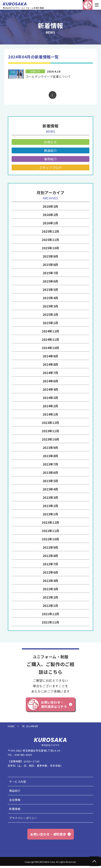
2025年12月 (50, 231)
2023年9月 (50, 448)
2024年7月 (50, 373)
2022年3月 (50, 589)
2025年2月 (50, 314)
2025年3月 (50, 306)
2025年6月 (50, 281)
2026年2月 (50, 215)
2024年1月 (50, 414)
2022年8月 (50, 556)
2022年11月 (50, 531)
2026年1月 (50, 223)
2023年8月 (50, 456)
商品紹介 (50, 150)
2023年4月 (50, 489)
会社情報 (15, 800)
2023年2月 (50, 506)
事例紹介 (50, 159)
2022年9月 (50, 547)
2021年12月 (50, 614)
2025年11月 (50, 240)
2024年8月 (50, 364)
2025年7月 (50, 273)
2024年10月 (50, 348)
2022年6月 (50, 572)
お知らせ (50, 142)
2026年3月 (50, 206)
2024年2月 (50, 406)
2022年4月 (50, 581)
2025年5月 (50, 290)
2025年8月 (50, 265)
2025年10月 (50, 248)
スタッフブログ (50, 167)
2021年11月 (50, 622)
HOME (11, 726)
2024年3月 (50, 398)
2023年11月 (50, 431)
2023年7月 (50, 464)
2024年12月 (50, 331)
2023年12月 (50, 423)
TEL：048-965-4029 (20, 755)
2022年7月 (50, 564)
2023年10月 (50, 439)
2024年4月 (50, 389)
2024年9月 (50, 356)
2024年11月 (50, 339)
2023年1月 (50, 514)
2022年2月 (50, 597)
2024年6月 (50, 381)
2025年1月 (50, 323)
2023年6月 (50, 472)
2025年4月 (50, 298)
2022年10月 (50, 539)
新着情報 (15, 809)
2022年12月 (50, 522)
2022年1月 (50, 606)
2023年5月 (50, 481)
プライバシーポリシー (23, 818)
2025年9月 (50, 256)
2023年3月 (50, 497)
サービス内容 (18, 782)
